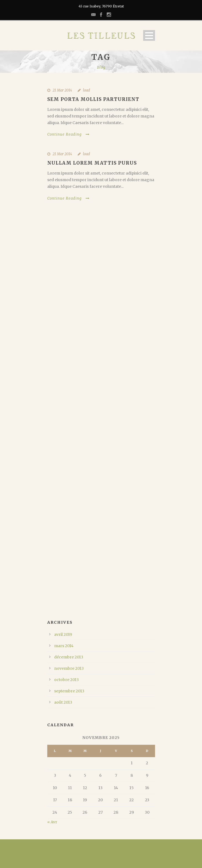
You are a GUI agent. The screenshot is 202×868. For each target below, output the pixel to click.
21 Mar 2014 (62, 90)
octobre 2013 (66, 680)
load (86, 90)
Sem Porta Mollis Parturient (93, 99)
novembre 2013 (69, 668)
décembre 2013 (69, 657)
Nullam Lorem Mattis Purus (92, 163)
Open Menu (149, 35)
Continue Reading (68, 134)
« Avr (52, 822)
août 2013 (63, 702)
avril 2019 (63, 634)
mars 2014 (64, 646)
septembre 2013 (69, 691)
